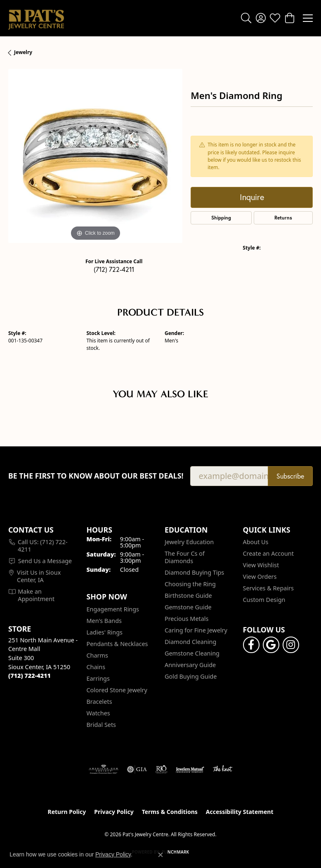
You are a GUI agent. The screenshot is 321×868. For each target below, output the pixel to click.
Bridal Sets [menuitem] (101, 725)
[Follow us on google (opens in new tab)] (271, 645)
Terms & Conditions (170, 812)
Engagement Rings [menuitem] (113, 609)
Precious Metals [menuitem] (186, 619)
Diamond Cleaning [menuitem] (190, 642)
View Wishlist (261, 565)
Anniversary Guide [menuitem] (190, 665)
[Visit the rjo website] (161, 769)
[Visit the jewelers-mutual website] (190, 769)
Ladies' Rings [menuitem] (105, 632)
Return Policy (67, 812)
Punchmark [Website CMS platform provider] (176, 852)
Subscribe (290, 476)
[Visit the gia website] (137, 769)
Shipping (221, 218)
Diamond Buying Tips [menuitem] (194, 572)
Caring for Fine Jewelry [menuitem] (196, 630)
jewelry (23, 52)
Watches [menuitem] (98, 713)
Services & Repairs (268, 588)
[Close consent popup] (160, 855)
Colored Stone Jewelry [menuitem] (117, 690)
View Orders (260, 577)
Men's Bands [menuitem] (104, 621)
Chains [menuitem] (96, 667)
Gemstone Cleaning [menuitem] (192, 653)
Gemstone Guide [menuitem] (188, 607)
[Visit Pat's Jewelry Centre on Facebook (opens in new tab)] (251, 645)
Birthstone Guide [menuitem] (188, 596)
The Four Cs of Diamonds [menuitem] (185, 557)
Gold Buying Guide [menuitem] (191, 676)
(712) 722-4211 (114, 269)
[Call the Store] (30, 676)
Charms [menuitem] (97, 655)
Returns (283, 218)
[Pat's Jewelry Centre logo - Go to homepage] (36, 18)
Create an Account (268, 553)
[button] (246, 18)
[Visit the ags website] (104, 769)
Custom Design (264, 600)
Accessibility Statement (240, 812)
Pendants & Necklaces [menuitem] (117, 644)
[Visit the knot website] (223, 769)
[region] (95, 156)
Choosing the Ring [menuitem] (190, 584)
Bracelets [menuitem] (99, 702)
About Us (256, 542)
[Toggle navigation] (308, 18)
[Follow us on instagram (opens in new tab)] (291, 645)
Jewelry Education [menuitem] (189, 542)
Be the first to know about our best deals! (96, 476)
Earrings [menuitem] (98, 678)
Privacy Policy (114, 812)
